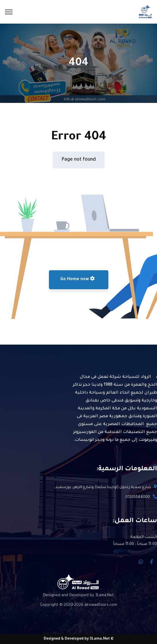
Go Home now (77, 279)
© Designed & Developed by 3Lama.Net (79, 639)
